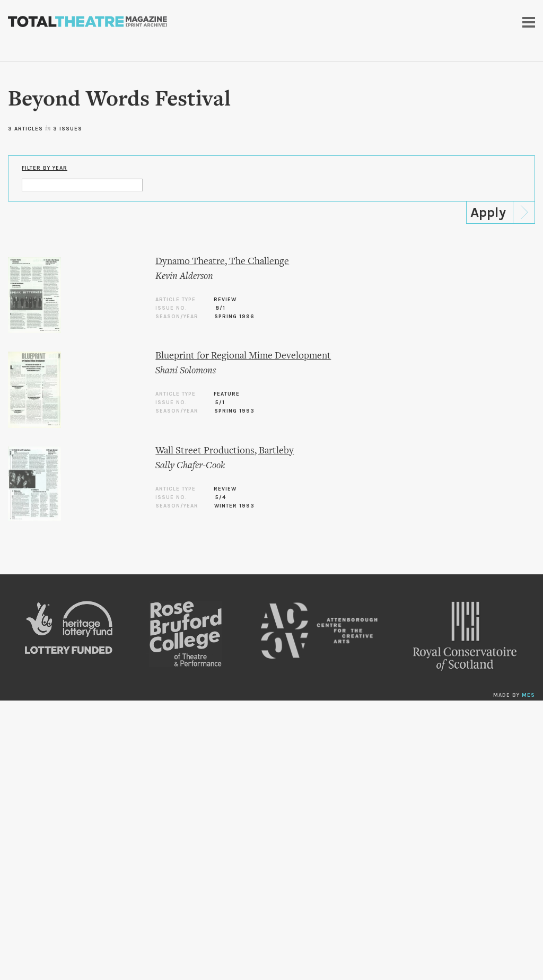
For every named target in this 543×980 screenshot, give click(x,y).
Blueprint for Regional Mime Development (243, 356)
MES (528, 695)
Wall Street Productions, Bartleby (225, 451)
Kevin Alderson (184, 277)
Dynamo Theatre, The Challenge (222, 262)
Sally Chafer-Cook (190, 466)
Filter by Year (45, 168)
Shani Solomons (186, 371)
